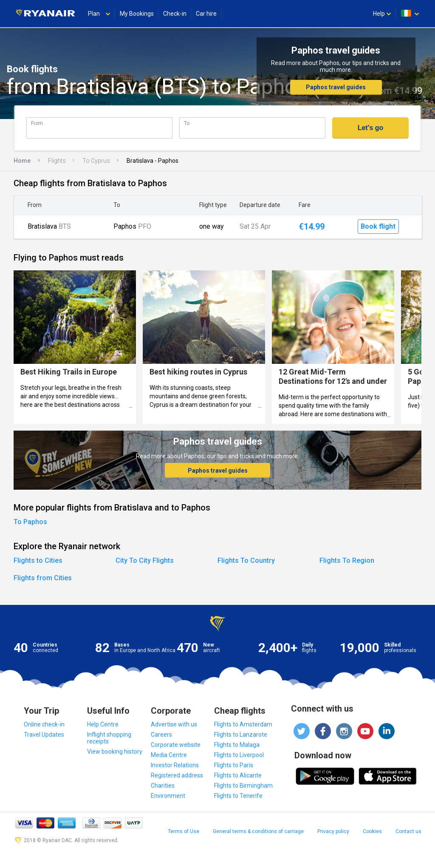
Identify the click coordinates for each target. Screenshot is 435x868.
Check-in (175, 14)
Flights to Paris (234, 765)
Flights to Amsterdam (243, 724)
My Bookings (137, 14)
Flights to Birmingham (243, 786)
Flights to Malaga (237, 745)
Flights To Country (246, 560)
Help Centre (103, 724)
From (37, 123)
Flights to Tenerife (238, 796)
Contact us (408, 831)
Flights (57, 161)
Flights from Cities (43, 578)
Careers (161, 735)
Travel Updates (44, 735)
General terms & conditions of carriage (258, 831)
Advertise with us (174, 724)
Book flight (378, 226)
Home (22, 161)
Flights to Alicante (238, 775)
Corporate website (176, 745)
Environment (168, 796)
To (187, 123)
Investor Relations (175, 765)
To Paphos (30, 522)
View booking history (115, 752)
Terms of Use (184, 831)
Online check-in (44, 724)
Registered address (177, 775)
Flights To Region (347, 560)
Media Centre (169, 755)
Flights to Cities (38, 560)
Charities (163, 786)
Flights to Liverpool (239, 755)
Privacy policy (333, 831)
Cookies (372, 831)
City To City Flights (145, 560)
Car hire (206, 14)
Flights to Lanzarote (241, 735)
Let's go (371, 128)
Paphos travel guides (336, 87)
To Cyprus (96, 161)
